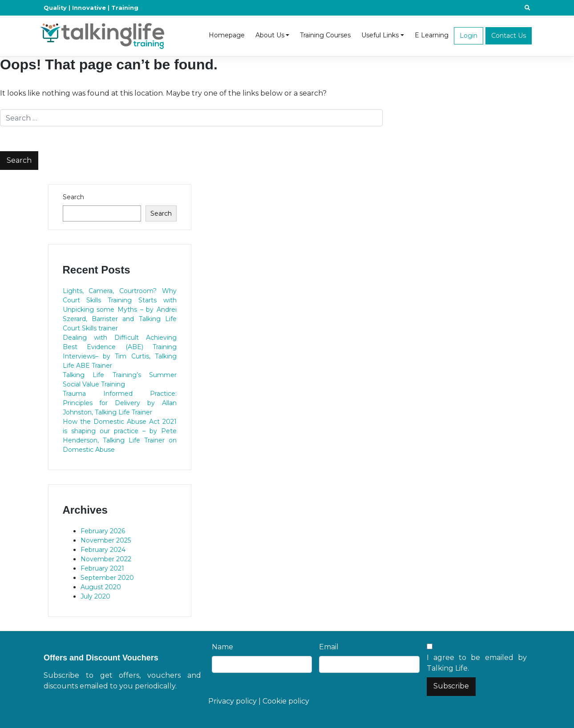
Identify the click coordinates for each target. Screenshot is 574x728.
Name (222, 647)
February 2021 (102, 568)
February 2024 (103, 550)
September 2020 (107, 578)
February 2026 (103, 531)
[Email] (369, 664)
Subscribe (451, 686)
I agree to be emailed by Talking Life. (477, 663)
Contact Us (509, 36)
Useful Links (380, 35)
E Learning (432, 35)
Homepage (227, 35)
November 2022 (106, 559)
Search (73, 197)
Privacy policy (232, 701)
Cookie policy (286, 701)
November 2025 (106, 540)
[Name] (262, 664)
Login (469, 36)
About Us (270, 35)
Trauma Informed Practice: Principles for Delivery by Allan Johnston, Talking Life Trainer (120, 403)
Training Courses (325, 35)
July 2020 (95, 596)
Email (329, 647)
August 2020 (101, 587)
